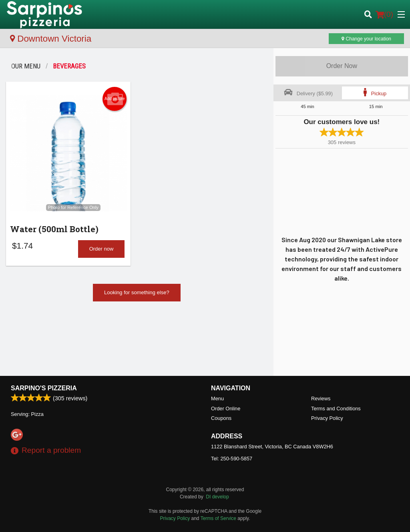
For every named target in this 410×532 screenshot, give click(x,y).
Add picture (115, 99)
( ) (384, 14)
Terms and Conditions (336, 409)
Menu (217, 398)
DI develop (217, 497)
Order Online (226, 409)
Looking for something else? (137, 292)
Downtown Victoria (51, 39)
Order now (101, 249)
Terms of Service (218, 518)
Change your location (366, 39)
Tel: (232, 459)
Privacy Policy (327, 418)
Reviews (321, 398)
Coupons (221, 418)
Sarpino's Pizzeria (44, 388)
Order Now (342, 66)
